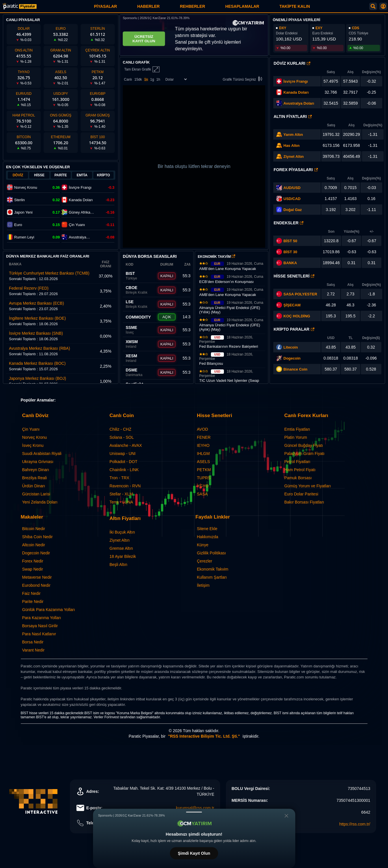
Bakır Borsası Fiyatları (304, 502)
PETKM (204, 470)
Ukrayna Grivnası (38, 462)
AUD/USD (292, 188)
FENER (204, 437)
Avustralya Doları (299, 103)
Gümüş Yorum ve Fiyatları (308, 486)
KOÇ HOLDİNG (297, 316)
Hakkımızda (208, 537)
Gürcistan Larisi (36, 494)
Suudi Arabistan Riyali (42, 454)
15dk (138, 79)
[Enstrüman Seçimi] (176, 79)
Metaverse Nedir (37, 577)
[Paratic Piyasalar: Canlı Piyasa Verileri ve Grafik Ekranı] (20, 8)
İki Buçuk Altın (122, 532)
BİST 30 (287, 252)
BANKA (287, 263)
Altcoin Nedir (34, 545)
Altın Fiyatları (293, 116)
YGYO (203, 486)
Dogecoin (292, 358)
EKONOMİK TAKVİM (217, 257)
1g (152, 79)
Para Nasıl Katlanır (39, 634)
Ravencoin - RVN (125, 486)
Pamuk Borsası (298, 478)
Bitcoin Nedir (34, 529)
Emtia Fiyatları (297, 429)
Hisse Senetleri (294, 276)
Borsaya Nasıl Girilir (40, 626)
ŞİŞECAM (292, 305)
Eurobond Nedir (36, 585)
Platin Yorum (296, 437)
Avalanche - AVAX (126, 445)
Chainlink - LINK (124, 470)
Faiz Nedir (31, 593)
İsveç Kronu (33, 445)
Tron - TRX (119, 478)
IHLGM (203, 454)
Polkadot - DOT (123, 462)
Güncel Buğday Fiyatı (304, 445)
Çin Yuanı (31, 429)
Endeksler (288, 223)
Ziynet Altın (294, 157)
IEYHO (203, 445)
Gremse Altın (121, 548)
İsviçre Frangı (296, 81)
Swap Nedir (33, 569)
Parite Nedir (33, 602)
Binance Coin (295, 369)
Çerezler (205, 561)
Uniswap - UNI (122, 454)
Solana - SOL (122, 437)
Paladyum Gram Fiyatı (304, 454)
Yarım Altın (293, 135)
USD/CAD (292, 199)
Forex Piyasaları (296, 170)
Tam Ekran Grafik (142, 69)
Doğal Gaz (293, 210)
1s (146, 79)
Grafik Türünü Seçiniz (243, 79)
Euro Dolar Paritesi (301, 494)
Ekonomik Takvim (213, 569)
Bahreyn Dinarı (36, 470)
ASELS (204, 462)
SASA (202, 494)
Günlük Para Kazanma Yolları (49, 610)
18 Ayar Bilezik (123, 556)
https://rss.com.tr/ (355, 824)
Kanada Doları (296, 92)
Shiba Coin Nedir (38, 537)
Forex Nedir (33, 561)
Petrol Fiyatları (297, 462)
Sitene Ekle (207, 529)
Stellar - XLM (121, 494)
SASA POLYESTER (300, 294)
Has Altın (292, 146)
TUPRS (204, 478)
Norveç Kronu (35, 437)
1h (158, 79)
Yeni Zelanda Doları (40, 502)
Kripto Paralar (294, 329)
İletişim (203, 585)
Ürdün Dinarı (34, 486)
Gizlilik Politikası (211, 553)
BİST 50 (287, 241)
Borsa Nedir (33, 642)
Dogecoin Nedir (36, 553)
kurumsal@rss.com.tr (195, 808)
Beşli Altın (118, 565)
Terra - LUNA (121, 502)
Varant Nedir (34, 650)
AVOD (203, 429)
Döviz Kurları (292, 63)
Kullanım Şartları (212, 577)
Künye (203, 545)
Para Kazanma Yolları (42, 618)
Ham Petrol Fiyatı (300, 470)
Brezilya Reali (35, 478)
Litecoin (291, 347)
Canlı (128, 79)
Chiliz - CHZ (120, 429)
